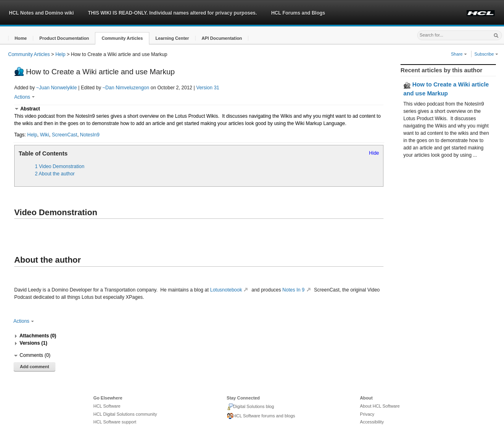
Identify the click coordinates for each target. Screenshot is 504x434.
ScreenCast (65, 135)
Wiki (44, 135)
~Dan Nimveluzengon (126, 88)
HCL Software (107, 406)
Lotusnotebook (230, 290)
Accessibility (372, 422)
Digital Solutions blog (251, 407)
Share (459, 54)
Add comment (34, 367)
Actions (25, 97)
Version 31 (208, 88)
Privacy (367, 414)
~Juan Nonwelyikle (56, 88)
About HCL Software (380, 406)
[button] (21, 38)
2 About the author (55, 174)
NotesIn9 (90, 135)
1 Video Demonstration (60, 166)
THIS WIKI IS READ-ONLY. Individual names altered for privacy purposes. (172, 13)
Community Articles (29, 54)
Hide (374, 153)
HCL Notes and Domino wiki (41, 13)
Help (60, 54)
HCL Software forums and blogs (261, 416)
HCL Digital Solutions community (125, 414)
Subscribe (486, 54)
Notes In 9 (298, 290)
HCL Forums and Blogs (298, 13)
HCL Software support (115, 422)
